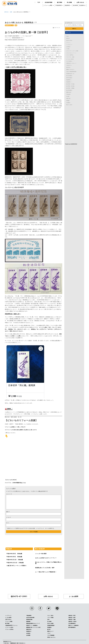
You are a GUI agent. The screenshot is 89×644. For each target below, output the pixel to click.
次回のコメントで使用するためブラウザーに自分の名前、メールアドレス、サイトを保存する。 (31, 528)
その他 (68, 49)
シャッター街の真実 (41, 554)
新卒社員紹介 (69, 78)
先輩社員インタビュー (71, 63)
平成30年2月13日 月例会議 (15, 560)
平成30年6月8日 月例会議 (14, 554)
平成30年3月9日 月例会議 (14, 557)
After (68, 36)
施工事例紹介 (69, 90)
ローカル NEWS (70, 59)
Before (68, 38)
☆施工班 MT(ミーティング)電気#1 (16, 566)
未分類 (68, 96)
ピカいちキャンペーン (71, 53)
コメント (9, 494)
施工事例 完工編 (70, 84)
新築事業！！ (69, 80)
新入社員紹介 (69, 76)
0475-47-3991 (84, 155)
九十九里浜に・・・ (71, 61)
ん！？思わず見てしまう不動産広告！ (46, 572)
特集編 (68, 101)
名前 (8, 512)
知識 (11, 12)
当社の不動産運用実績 (71, 72)
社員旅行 (68, 103)
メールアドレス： (69, 23)
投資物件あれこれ (9, 25)
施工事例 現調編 (70, 88)
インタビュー (69, 45)
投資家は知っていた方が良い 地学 (45, 568)
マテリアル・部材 (70, 57)
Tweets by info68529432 (71, 144)
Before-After (69, 40)
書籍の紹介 (69, 92)
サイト (8, 523)
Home (7, 12)
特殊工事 (68, 98)
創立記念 (68, 67)
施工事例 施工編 (70, 86)
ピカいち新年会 (70, 55)
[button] (49, 5)
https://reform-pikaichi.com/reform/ (15, 40)
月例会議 (68, 94)
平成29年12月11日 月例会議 (15, 563)
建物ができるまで (70, 70)
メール (8, 517)
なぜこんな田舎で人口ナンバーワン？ (46, 558)
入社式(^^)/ (69, 65)
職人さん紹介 (69, 105)
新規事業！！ (69, 82)
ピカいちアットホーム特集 (72, 51)
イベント (68, 43)
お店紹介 (68, 47)
